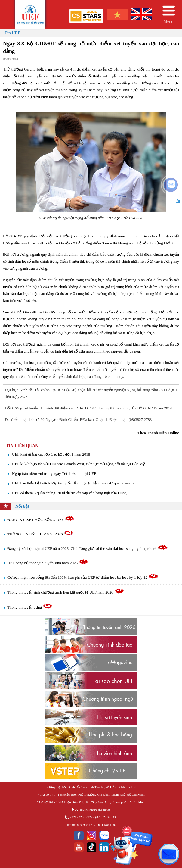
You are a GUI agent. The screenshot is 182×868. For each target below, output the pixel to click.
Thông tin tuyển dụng (30, 607)
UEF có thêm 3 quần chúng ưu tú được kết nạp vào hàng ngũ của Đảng (69, 493)
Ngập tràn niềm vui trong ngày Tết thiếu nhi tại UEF (54, 473)
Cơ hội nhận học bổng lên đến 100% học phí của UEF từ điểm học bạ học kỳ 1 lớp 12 (83, 577)
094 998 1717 (86, 825)
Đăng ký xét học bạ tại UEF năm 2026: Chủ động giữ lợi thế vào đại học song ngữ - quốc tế (87, 548)
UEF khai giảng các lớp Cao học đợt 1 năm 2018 (51, 454)
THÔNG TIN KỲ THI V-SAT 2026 (40, 534)
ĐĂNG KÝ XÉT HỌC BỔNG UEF (41, 520)
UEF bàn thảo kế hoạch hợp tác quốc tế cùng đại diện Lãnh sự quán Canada (73, 483)
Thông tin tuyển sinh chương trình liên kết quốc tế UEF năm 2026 (66, 592)
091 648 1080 (107, 825)
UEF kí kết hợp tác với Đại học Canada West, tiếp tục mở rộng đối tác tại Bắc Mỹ (79, 464)
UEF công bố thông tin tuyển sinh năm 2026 (48, 563)
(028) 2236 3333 (106, 817)
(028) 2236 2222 (81, 817)
